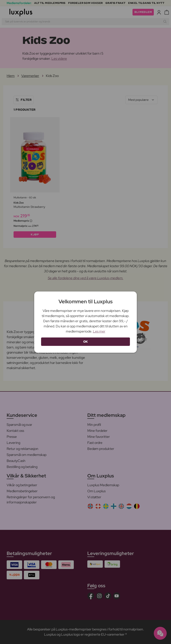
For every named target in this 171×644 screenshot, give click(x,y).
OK (86, 342)
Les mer (99, 331)
